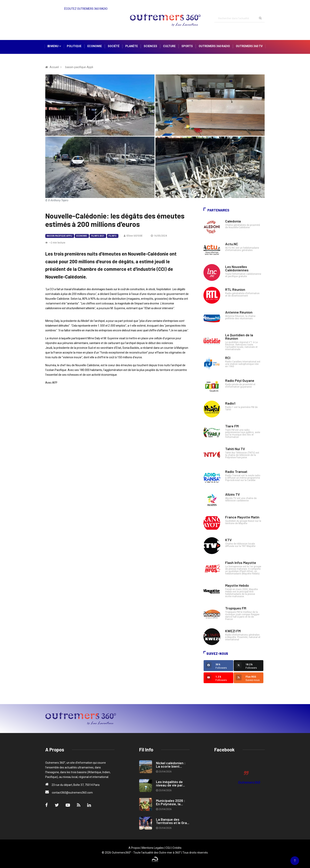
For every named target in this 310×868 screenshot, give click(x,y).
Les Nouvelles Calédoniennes (237, 268)
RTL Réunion (235, 289)
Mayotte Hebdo (237, 585)
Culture (169, 46)
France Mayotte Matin (242, 517)
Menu (54, 46)
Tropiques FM (236, 608)
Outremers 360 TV (249, 46)
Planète (132, 46)
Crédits (177, 848)
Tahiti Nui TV (235, 449)
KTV (228, 540)
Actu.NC (232, 244)
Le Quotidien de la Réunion (239, 337)
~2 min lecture (55, 243)
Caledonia (233, 221)
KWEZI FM (233, 631)
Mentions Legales (153, 848)
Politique (74, 46)
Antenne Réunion (239, 312)
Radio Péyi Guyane (240, 380)
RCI (228, 358)
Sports (187, 46)
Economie (95, 46)
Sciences (150, 46)
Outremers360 (249, 782)
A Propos (134, 848)
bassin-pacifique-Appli (60, 236)
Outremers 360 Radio (214, 46)
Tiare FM (232, 426)
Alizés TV (232, 494)
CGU (168, 848)
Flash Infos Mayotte (241, 563)
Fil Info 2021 (98, 236)
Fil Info (112, 236)
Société (114, 46)
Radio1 (230, 403)
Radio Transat (236, 472)
